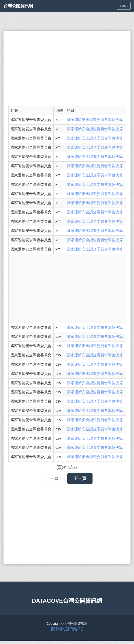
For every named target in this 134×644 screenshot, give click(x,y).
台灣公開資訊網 (18, 6)
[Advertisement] (67, 68)
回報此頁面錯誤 (67, 629)
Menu (125, 7)
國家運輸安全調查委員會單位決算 (95, 120)
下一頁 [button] (80, 478)
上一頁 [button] (52, 478)
